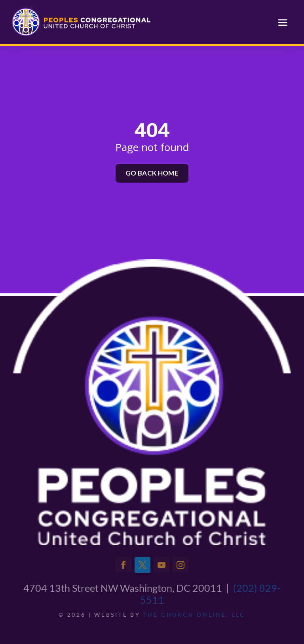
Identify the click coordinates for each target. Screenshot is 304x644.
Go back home (152, 173)
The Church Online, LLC (194, 615)
